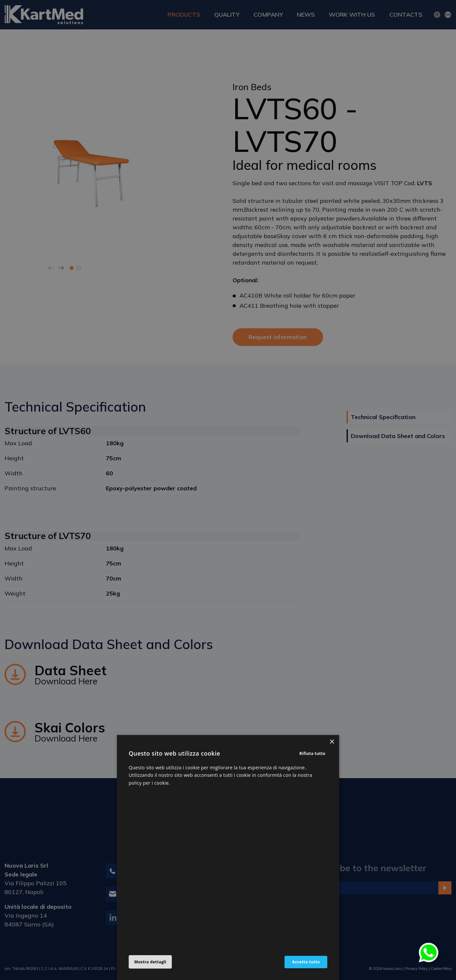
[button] (150, 962)
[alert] (228, 490)
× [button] (332, 742)
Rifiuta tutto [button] (313, 753)
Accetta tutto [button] (306, 962)
